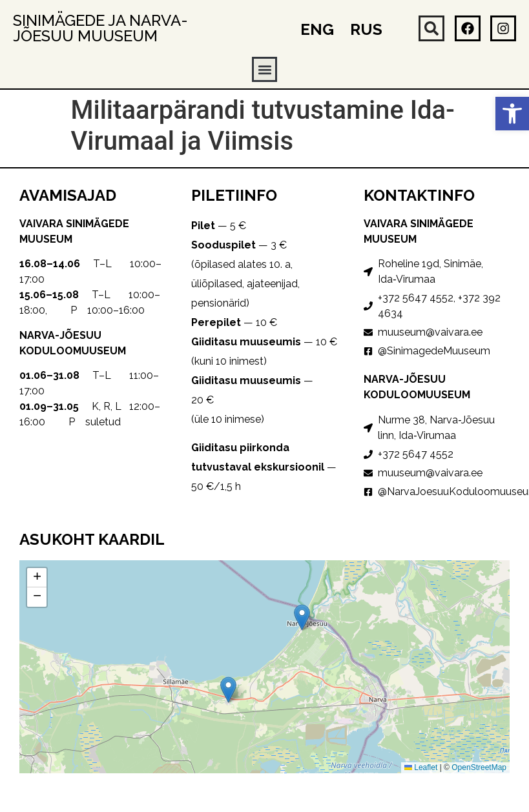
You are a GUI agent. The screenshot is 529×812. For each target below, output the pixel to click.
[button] (512, 114)
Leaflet (421, 767)
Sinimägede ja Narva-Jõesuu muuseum (100, 28)
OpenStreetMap (479, 767)
